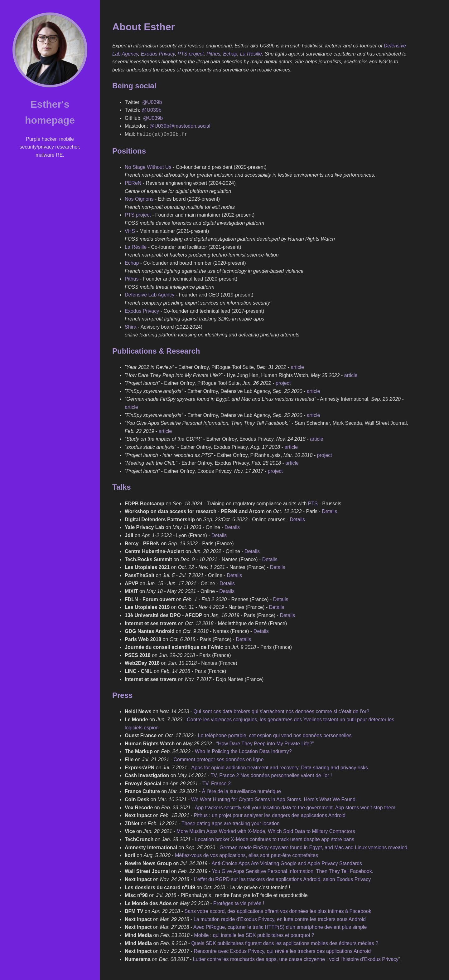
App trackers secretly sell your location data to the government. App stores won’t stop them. (296, 807)
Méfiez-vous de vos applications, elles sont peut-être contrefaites (246, 855)
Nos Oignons (139, 198)
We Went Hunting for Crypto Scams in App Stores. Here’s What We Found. (274, 799)
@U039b (152, 102)
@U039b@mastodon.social (180, 126)
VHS (130, 230)
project (283, 382)
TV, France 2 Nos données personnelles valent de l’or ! (271, 775)
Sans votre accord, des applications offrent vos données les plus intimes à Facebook (278, 911)
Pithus (213, 54)
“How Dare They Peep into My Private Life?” (265, 743)
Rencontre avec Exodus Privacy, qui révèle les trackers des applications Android (282, 951)
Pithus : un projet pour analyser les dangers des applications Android (270, 815)
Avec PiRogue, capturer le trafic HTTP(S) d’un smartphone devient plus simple (280, 926)
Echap (230, 54)
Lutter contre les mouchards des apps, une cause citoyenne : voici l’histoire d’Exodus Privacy (296, 959)
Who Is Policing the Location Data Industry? (243, 751)
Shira (130, 326)
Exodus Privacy (158, 54)
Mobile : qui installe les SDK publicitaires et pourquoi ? (254, 935)
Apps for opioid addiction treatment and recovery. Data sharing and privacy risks (279, 767)
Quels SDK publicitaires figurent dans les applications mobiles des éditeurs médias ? (285, 943)
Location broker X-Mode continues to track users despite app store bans (275, 839)
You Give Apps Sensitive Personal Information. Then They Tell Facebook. (292, 871)
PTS (313, 503)
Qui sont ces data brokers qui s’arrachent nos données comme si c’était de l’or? (281, 711)
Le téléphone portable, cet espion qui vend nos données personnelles (275, 735)
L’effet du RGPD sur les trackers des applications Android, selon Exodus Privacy (282, 879)
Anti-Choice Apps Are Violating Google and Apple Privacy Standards (287, 863)
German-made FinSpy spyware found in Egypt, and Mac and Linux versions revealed (313, 847)
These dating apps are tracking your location (231, 823)
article (297, 367)
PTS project (191, 54)
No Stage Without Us (148, 167)
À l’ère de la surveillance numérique (241, 791)
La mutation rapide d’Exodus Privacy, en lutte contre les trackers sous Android (280, 919)
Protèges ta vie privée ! (239, 903)
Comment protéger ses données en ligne (219, 759)
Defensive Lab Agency (150, 294)
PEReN (133, 182)
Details (329, 511)
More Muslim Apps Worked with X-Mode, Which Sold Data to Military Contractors (266, 831)
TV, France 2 (217, 783)
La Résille (251, 54)
